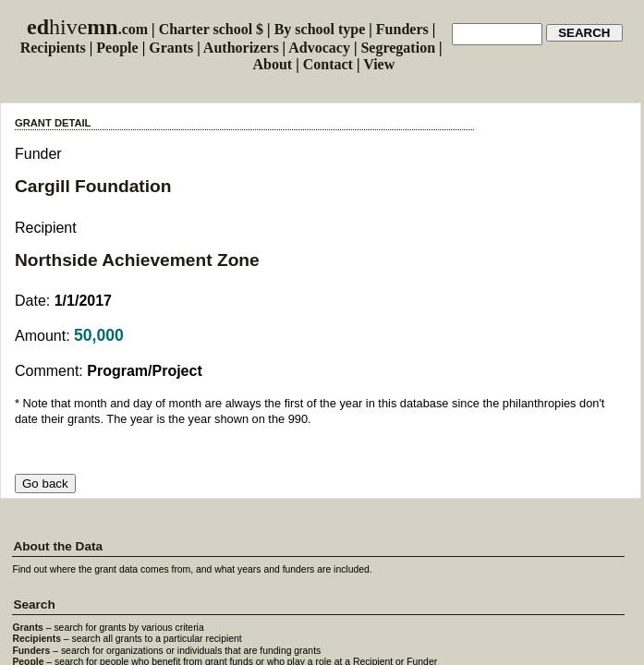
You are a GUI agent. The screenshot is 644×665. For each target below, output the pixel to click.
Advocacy (319, 48)
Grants (171, 48)
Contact (328, 64)
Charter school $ (211, 29)
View (379, 64)
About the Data (58, 546)
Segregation (398, 48)
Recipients (53, 48)
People (117, 48)
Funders (402, 29)
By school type (320, 29)
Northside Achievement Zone (137, 260)
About (273, 64)
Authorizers (241, 48)
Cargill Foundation (93, 186)
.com (87, 29)
